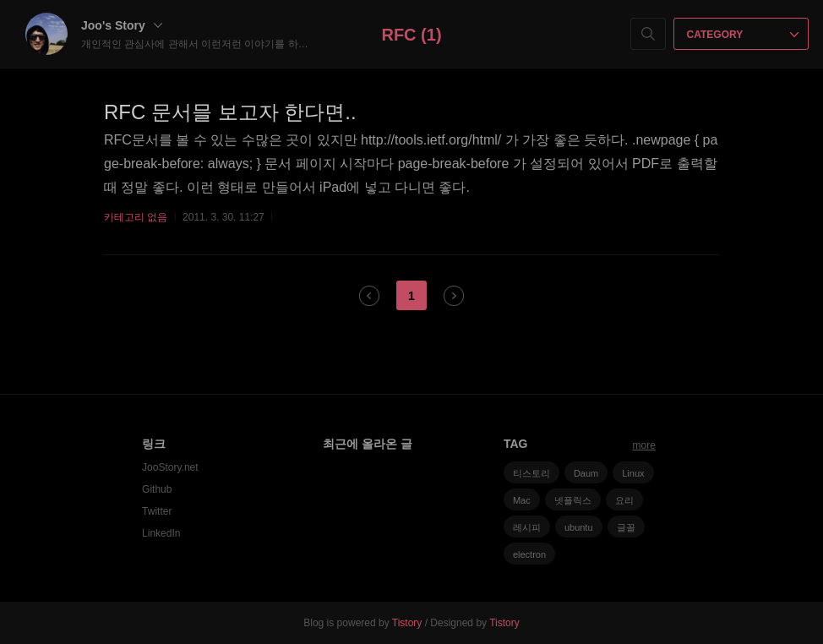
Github (157, 489)
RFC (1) (411, 35)
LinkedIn (161, 533)
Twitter (157, 511)
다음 (454, 296)
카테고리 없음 (136, 217)
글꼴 (626, 527)
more (644, 445)
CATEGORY (743, 35)
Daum (586, 473)
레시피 (527, 527)
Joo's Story (122, 25)
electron (529, 554)
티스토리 (531, 473)
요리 (624, 500)
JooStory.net (170, 467)
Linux (633, 473)
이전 (369, 296)
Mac (522, 500)
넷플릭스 (573, 500)
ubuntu (579, 527)
